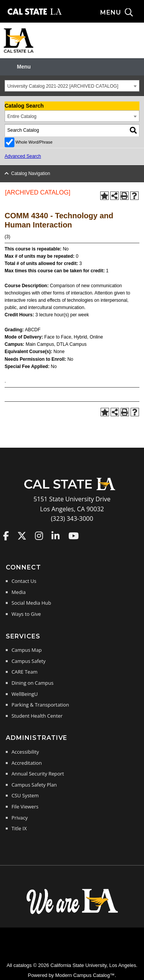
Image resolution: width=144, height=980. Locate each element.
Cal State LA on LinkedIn (55, 536)
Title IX (19, 828)
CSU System (25, 795)
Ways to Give (26, 614)
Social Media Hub (31, 603)
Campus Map (27, 650)
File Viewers (25, 807)
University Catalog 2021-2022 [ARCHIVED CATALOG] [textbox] (63, 86)
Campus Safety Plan (34, 785)
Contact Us (24, 581)
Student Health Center (37, 716)
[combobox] (72, 86)
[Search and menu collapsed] (122, 13)
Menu (24, 67)
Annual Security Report (38, 774)
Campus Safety (29, 661)
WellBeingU (25, 694)
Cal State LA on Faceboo (6, 536)
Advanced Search (23, 156)
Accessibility (25, 752)
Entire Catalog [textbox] (22, 116)
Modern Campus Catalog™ (85, 975)
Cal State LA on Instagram (39, 536)
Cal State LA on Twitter (22, 536)
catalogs (23, 965)
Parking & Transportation (40, 705)
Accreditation (27, 763)
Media (19, 592)
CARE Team (25, 672)
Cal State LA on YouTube (74, 536)
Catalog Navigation (31, 173)
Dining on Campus (32, 683)
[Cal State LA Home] (72, 489)
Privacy (20, 818)
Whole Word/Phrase (34, 142)
